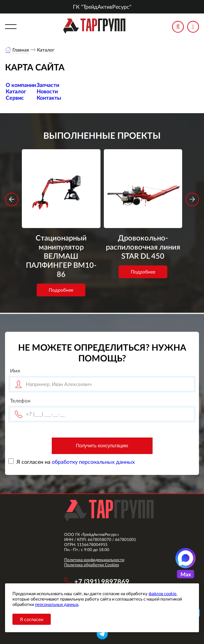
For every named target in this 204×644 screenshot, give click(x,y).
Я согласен (32, 619)
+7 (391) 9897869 (102, 581)
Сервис (15, 98)
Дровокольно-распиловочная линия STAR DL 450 (143, 247)
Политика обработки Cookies (92, 565)
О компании (21, 85)
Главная (21, 50)
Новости (47, 91)
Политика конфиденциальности (94, 560)
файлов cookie (162, 593)
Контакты (49, 98)
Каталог (16, 91)
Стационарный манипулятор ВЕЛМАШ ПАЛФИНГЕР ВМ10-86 (61, 256)
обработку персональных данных (93, 462)
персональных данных (57, 604)
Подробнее (61, 290)
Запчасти (48, 85)
